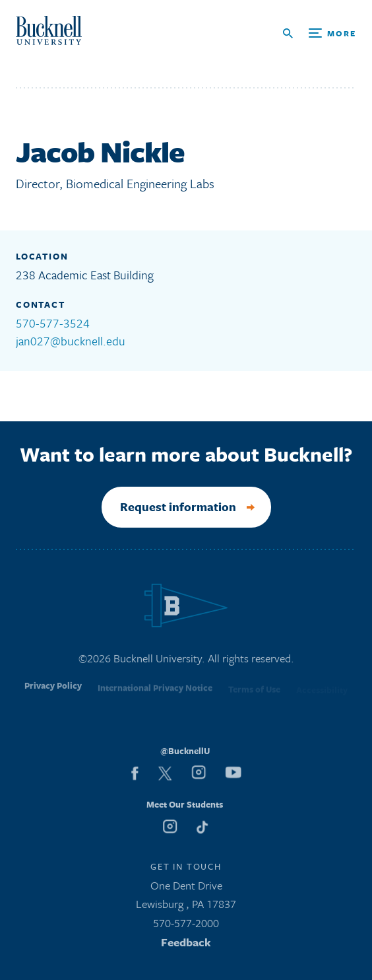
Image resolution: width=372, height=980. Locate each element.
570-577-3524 (53, 323)
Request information (178, 507)
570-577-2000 (186, 926)
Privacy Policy (53, 691)
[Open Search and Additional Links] (320, 33)
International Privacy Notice (155, 692)
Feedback (186, 945)
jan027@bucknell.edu (71, 341)
